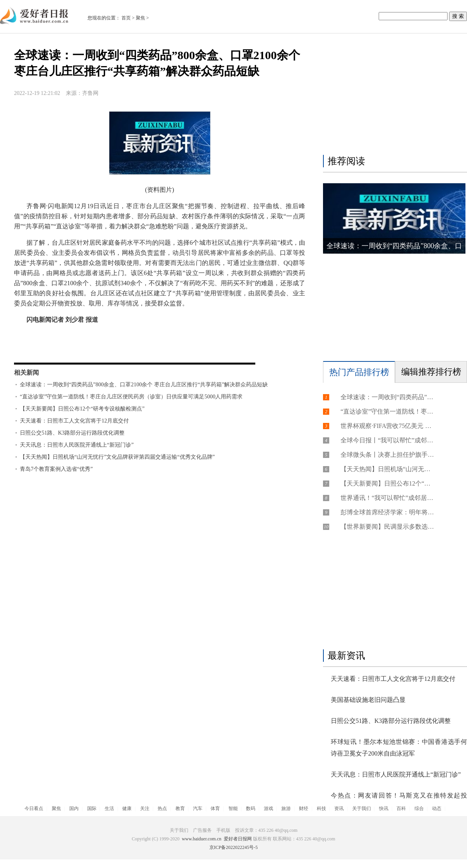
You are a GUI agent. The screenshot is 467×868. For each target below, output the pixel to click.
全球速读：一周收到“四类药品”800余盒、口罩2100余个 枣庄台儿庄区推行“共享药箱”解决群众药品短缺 (144, 385)
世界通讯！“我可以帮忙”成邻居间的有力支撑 (387, 498)
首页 (126, 18)
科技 (321, 808)
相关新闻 (26, 373)
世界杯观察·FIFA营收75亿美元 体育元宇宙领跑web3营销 (387, 426)
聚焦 (140, 18)
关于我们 (362, 808)
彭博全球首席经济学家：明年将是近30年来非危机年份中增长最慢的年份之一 (387, 512)
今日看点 (34, 808)
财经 (304, 808)
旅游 (286, 808)
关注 (145, 808)
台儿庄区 (65, 349)
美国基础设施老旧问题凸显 (368, 700)
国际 (92, 808)
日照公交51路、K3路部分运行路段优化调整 (72, 433)
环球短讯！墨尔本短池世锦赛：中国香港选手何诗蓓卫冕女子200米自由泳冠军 (399, 748)
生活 (109, 808)
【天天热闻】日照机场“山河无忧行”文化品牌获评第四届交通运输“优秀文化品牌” (117, 457)
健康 (127, 808)
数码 (251, 808)
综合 (419, 808)
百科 (401, 808)
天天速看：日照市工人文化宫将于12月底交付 (74, 421)
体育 (215, 808)
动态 (437, 808)
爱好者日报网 (238, 839)
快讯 (384, 808)
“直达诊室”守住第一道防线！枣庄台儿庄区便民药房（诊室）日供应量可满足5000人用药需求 (131, 397)
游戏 (269, 808)
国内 (74, 808)
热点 (162, 808)
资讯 (339, 808)
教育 (180, 808)
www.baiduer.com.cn (202, 839)
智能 (233, 808)
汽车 (198, 808)
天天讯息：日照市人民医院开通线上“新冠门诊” (77, 445)
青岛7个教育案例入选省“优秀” (56, 469)
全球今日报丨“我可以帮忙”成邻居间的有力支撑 (387, 440)
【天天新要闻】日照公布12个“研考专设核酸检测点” (82, 409)
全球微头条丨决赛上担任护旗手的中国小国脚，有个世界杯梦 (387, 455)
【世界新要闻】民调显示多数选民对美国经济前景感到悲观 (387, 527)
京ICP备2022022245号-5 (234, 847)
